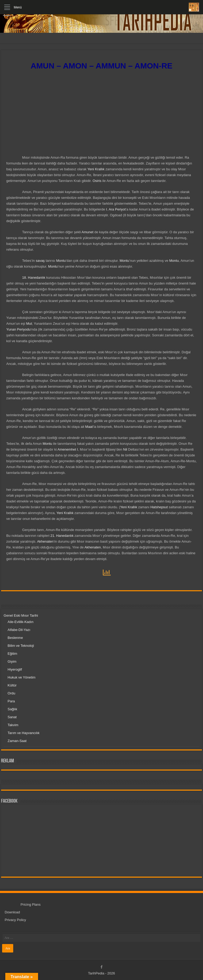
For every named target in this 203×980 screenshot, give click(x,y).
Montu (61, 261)
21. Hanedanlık (62, 536)
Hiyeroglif (15, 669)
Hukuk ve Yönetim (22, 677)
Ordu (11, 693)
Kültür (12, 685)
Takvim (13, 725)
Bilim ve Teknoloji (21, 646)
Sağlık (12, 709)
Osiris (97, 181)
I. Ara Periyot (116, 209)
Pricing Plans (31, 905)
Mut (29, 324)
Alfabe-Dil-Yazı (19, 630)
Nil (125, 449)
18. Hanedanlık (34, 278)
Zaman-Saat (17, 741)
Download (12, 912)
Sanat (12, 717)
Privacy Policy (15, 920)
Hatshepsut (159, 507)
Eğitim (12, 654)
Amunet (88, 232)
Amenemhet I (68, 449)
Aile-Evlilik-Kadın (21, 622)
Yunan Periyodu (19, 329)
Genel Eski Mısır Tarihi (21, 615)
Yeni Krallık (95, 169)
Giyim (12, 661)
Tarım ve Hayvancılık (24, 733)
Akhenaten (45, 541)
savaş (40, 261)
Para (11, 701)
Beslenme (15, 638)
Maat (89, 427)
